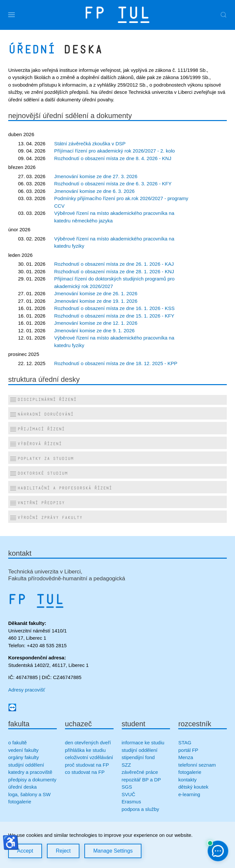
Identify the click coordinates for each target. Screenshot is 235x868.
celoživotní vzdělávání (89, 757)
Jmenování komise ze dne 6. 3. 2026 (94, 191)
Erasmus (131, 802)
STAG (185, 743)
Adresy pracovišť (27, 690)
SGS (127, 787)
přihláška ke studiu (85, 750)
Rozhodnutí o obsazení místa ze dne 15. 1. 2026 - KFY (114, 316)
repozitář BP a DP (142, 780)
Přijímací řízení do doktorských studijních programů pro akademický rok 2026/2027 (114, 282)
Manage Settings (113, 851)
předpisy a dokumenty (32, 780)
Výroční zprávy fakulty (46, 518)
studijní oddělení (26, 765)
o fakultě (18, 743)
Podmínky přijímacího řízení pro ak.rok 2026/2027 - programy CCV (121, 202)
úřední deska (22, 787)
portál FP (188, 750)
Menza (186, 757)
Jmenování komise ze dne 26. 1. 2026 (96, 293)
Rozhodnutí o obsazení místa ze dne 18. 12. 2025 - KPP (116, 363)
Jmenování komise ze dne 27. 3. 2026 (96, 176)
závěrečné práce (140, 772)
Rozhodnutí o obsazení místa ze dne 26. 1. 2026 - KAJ (114, 264)
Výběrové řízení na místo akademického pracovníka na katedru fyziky (114, 242)
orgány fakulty (23, 757)
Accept (25, 851)
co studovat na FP (85, 772)
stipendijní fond (138, 757)
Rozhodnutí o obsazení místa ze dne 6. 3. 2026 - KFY (113, 184)
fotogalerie (20, 802)
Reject (63, 851)
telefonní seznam (197, 765)
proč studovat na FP (87, 765)
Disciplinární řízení (43, 400)
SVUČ (129, 794)
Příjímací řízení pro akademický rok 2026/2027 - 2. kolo (115, 151)
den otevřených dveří (88, 743)
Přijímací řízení (37, 429)
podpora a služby (140, 809)
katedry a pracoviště (30, 772)
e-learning (189, 794)
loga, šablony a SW (29, 794)
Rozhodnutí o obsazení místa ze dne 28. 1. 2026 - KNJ (114, 271)
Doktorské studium (39, 474)
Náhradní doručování (42, 415)
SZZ (126, 765)
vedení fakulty (23, 750)
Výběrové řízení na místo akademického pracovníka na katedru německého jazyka (114, 217)
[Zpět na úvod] (117, 15)
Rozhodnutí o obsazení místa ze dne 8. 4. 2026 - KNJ (113, 158)
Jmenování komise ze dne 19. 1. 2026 (96, 301)
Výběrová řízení (36, 444)
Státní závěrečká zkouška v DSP (90, 144)
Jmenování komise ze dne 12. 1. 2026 (96, 323)
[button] (11, 15)
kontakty (187, 780)
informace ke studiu (143, 743)
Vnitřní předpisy (37, 503)
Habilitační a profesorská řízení (61, 488)
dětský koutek (193, 787)
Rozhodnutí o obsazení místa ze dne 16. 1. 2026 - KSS (114, 308)
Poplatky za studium (42, 459)
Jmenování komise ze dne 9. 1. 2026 (94, 331)
